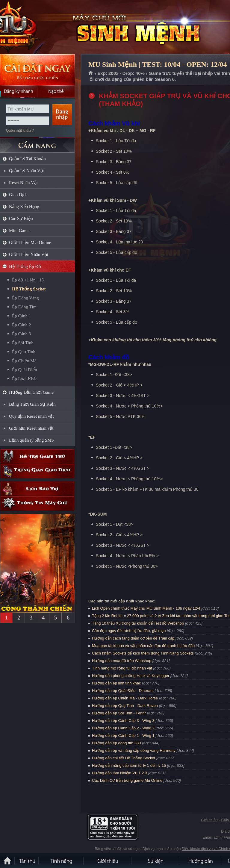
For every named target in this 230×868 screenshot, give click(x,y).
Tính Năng (61, 861)
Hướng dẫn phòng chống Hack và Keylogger (131, 676)
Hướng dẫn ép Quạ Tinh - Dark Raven (125, 706)
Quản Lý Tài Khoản (27, 159)
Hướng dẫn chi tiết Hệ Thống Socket (124, 758)
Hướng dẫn (201, 861)
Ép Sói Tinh (23, 343)
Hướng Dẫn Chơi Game (31, 392)
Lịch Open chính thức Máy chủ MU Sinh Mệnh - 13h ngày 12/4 (146, 608)
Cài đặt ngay (37, 70)
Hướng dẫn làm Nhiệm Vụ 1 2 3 (119, 773)
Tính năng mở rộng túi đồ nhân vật (122, 668)
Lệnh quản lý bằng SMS (31, 440)
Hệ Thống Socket (29, 289)
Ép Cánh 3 (21, 334)
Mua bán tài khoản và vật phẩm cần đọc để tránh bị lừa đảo (143, 646)
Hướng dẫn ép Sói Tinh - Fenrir (119, 713)
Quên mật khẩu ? (20, 131)
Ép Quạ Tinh (24, 352)
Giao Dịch (18, 195)
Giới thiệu (209, 820)
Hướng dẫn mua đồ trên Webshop (122, 661)
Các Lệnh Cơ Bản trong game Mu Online (127, 780)
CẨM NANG (37, 143)
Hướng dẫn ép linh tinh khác (116, 683)
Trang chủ (91, 73)
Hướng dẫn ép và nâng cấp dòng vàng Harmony (134, 750)
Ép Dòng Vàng (25, 298)
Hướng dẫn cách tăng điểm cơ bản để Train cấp (133, 638)
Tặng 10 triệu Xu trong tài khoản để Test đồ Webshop (138, 623)
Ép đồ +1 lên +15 (28, 280)
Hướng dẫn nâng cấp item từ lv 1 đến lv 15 (129, 765)
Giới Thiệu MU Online (30, 243)
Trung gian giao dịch (37, 471)
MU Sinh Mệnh (43, 27)
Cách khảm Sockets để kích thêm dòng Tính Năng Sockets (143, 653)
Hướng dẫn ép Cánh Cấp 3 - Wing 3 (123, 721)
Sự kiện (156, 861)
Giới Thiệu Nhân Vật (29, 255)
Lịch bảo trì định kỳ (37, 489)
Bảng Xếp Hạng (24, 207)
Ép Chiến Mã (24, 361)
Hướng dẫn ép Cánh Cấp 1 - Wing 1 (123, 736)
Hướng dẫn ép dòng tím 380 (116, 743)
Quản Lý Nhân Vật (27, 171)
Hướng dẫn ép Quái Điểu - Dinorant (123, 691)
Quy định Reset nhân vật (31, 416)
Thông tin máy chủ (37, 503)
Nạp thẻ (56, 91)
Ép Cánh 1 (21, 316)
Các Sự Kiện (21, 219)
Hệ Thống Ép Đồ (25, 266)
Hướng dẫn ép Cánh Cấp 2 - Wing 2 (123, 728)
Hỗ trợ (37, 456)
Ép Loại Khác (25, 379)
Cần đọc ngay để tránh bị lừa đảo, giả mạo (129, 631)
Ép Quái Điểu (25, 370)
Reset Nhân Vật (23, 183)
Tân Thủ (27, 861)
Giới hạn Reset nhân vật (31, 428)
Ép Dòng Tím (24, 307)
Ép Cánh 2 (21, 325)
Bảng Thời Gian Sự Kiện (32, 404)
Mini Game (19, 231)
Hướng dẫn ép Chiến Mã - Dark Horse (125, 698)
